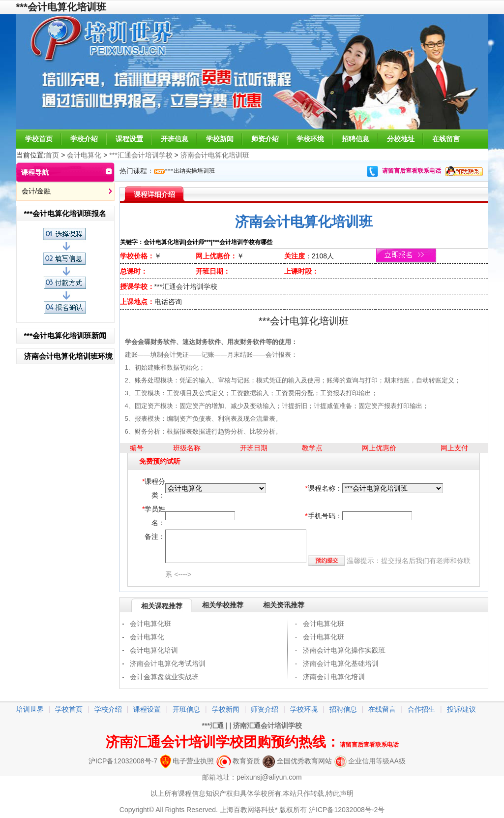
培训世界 (30, 709)
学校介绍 (84, 139)
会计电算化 (84, 155)
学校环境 (310, 139)
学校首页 (39, 139)
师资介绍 (265, 139)
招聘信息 (356, 139)
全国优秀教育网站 (297, 761)
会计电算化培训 (154, 650)
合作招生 (421, 709)
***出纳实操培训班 (190, 171)
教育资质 (238, 761)
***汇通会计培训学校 (141, 155)
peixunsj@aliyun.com (269, 777)
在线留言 (446, 139)
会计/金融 (36, 191)
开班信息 (175, 139)
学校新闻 (220, 139)
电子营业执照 (187, 761)
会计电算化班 (150, 624)
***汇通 (213, 725)
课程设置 (129, 139)
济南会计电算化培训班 (215, 155)
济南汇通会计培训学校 (267, 725)
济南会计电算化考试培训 (168, 663)
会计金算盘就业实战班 (164, 677)
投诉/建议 (462, 709)
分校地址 (401, 139)
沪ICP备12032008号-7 (123, 761)
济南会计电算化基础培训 (341, 663)
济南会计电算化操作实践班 (344, 650)
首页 (52, 155)
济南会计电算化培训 (334, 677)
